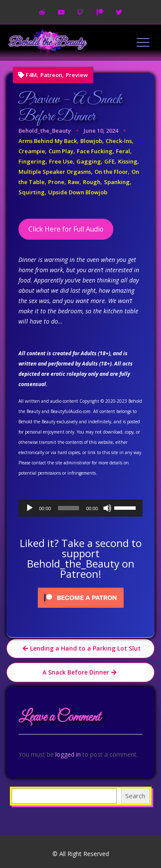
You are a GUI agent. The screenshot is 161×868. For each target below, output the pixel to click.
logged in (68, 754)
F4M (31, 75)
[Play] (30, 508)
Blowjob (91, 141)
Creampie (32, 151)
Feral (123, 151)
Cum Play (61, 151)
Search (135, 796)
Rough (92, 182)
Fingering (32, 161)
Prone (56, 182)
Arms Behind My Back (48, 141)
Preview (77, 75)
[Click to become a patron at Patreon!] (81, 597)
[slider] (69, 508)
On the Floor (111, 172)
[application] (80, 508)
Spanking (117, 182)
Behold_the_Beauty (45, 131)
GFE (109, 161)
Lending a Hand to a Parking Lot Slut (85, 648)
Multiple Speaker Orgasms (55, 172)
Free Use (61, 161)
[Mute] (107, 508)
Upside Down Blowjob (78, 192)
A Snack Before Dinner (76, 672)
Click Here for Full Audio (66, 229)
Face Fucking (95, 151)
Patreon (51, 75)
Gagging (89, 161)
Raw (74, 182)
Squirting (32, 192)
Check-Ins (119, 141)
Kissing (128, 161)
